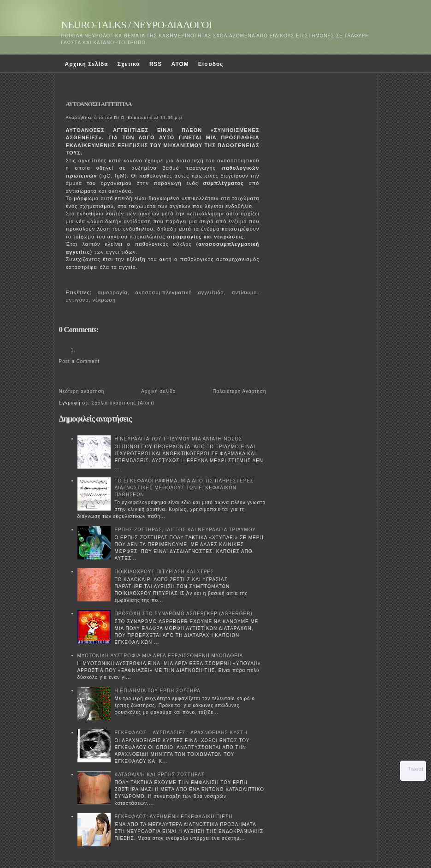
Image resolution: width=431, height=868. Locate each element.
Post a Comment (79, 361)
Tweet (416, 769)
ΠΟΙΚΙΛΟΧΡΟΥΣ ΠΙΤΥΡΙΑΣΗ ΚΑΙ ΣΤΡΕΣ (165, 572)
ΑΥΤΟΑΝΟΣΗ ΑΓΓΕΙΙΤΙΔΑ (99, 104)
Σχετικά (129, 64)
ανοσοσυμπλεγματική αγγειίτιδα (180, 292)
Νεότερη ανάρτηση (82, 391)
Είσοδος (211, 64)
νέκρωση (104, 300)
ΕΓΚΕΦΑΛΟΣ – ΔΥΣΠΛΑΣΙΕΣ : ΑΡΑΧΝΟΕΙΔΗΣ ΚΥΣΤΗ (181, 733)
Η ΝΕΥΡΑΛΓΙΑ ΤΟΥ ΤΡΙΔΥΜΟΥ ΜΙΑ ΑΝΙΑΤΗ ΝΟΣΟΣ (179, 439)
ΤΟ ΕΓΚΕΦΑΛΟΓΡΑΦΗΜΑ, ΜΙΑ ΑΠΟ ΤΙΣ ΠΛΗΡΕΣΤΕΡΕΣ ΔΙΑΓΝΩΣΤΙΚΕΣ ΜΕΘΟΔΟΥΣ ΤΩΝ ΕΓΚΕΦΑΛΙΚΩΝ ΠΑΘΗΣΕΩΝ (184, 488)
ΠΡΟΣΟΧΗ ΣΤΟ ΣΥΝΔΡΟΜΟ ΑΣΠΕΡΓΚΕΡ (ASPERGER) (184, 614)
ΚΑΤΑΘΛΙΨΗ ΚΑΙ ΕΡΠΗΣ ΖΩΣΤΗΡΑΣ (160, 775)
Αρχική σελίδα (158, 391)
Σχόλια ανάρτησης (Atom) (123, 403)
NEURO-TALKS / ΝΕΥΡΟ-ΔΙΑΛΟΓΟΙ (136, 25)
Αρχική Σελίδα (87, 64)
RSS (156, 64)
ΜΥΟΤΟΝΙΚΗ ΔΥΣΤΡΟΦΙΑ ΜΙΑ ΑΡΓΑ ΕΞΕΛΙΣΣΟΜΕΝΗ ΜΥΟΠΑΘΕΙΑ (160, 656)
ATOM (180, 64)
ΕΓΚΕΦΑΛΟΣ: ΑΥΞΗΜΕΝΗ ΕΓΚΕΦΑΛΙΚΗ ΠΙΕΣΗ (174, 817)
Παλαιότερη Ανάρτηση (239, 391)
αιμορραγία (112, 292)
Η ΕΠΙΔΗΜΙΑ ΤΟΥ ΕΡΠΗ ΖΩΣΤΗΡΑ (158, 691)
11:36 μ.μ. (172, 118)
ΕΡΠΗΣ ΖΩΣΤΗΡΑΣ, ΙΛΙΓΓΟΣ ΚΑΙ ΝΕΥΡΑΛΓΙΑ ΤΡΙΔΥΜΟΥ (186, 530)
